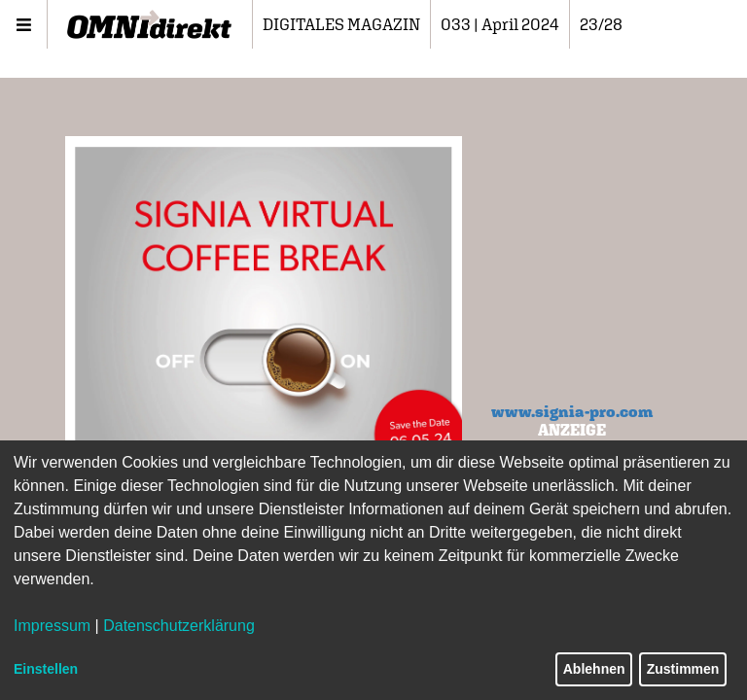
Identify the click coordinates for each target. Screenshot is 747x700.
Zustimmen (683, 669)
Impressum (52, 626)
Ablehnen (594, 669)
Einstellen (46, 669)
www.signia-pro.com (572, 411)
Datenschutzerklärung (179, 626)
